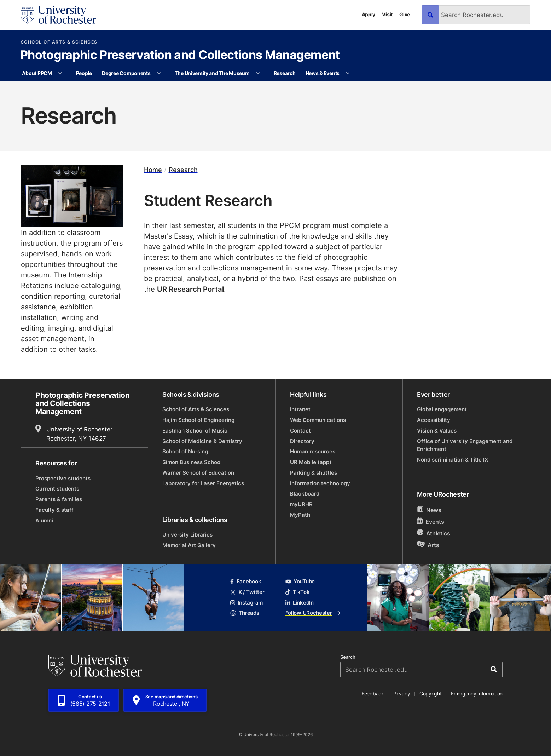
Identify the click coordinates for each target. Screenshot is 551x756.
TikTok (298, 592)
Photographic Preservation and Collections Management (180, 56)
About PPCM (37, 73)
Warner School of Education (198, 473)
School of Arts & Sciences (59, 42)
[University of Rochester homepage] (59, 15)
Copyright (431, 694)
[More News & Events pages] (348, 73)
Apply (369, 14)
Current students (57, 489)
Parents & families (59, 499)
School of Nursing (185, 451)
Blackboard (305, 494)
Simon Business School (192, 462)
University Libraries (187, 535)
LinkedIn (300, 603)
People (84, 73)
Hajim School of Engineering (198, 420)
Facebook (246, 581)
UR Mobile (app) (311, 462)
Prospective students (63, 478)
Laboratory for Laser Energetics (203, 483)
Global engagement (442, 409)
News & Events (323, 73)
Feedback (373, 694)
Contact (300, 431)
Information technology (320, 483)
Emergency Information (477, 694)
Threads (245, 613)
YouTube (300, 581)
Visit (387, 14)
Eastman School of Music (195, 431)
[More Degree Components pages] (159, 73)
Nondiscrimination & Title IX (453, 460)
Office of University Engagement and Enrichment (465, 445)
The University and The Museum (212, 73)
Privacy (402, 694)
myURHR (301, 504)
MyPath (300, 515)
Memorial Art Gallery (189, 545)
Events (431, 522)
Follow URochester (313, 613)
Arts (428, 545)
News (429, 510)
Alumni (44, 520)
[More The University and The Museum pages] (258, 73)
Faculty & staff (54, 510)
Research (285, 73)
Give (405, 14)
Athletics (434, 533)
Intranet (300, 409)
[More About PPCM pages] (60, 73)
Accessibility (434, 420)
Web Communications (318, 420)
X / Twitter (247, 592)
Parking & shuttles (314, 473)
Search (348, 657)
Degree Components (126, 73)
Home (153, 170)
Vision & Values (437, 431)
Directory (302, 441)
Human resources (313, 451)
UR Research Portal (190, 289)
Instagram (246, 603)
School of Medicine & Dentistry (202, 441)
